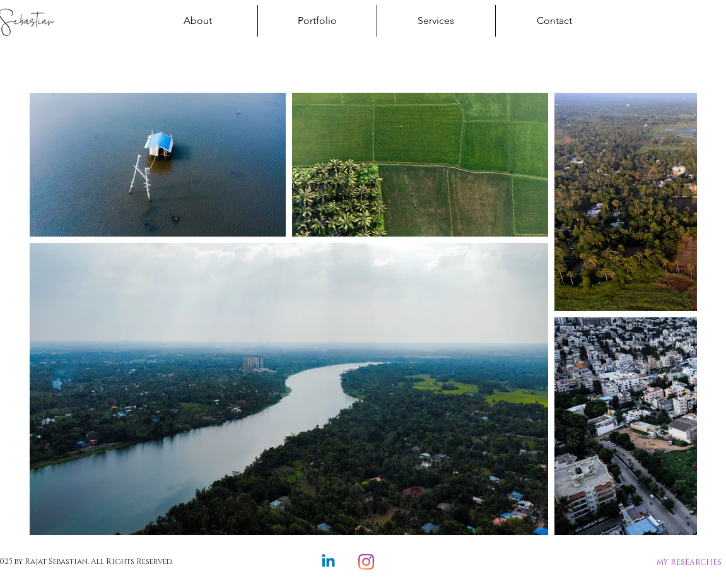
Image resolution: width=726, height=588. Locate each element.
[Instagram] (366, 562)
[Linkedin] (328, 562)
